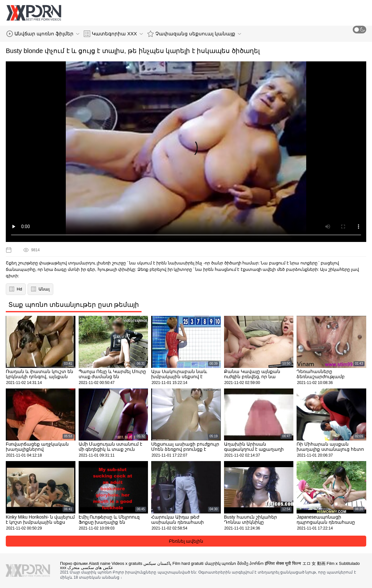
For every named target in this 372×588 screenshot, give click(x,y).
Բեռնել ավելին (186, 541)
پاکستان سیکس (157, 563)
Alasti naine (100, 563)
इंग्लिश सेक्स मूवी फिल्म (283, 563)
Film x (332, 563)
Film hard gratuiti (188, 563)
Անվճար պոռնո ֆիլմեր (43, 34)
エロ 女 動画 (314, 563)
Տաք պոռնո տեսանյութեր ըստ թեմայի (74, 305)
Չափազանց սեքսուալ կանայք (194, 34)
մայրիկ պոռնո (221, 563)
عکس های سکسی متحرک (90, 568)
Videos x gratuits (127, 563)
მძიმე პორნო (251, 563)
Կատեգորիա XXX (113, 34)
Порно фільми (74, 563)
